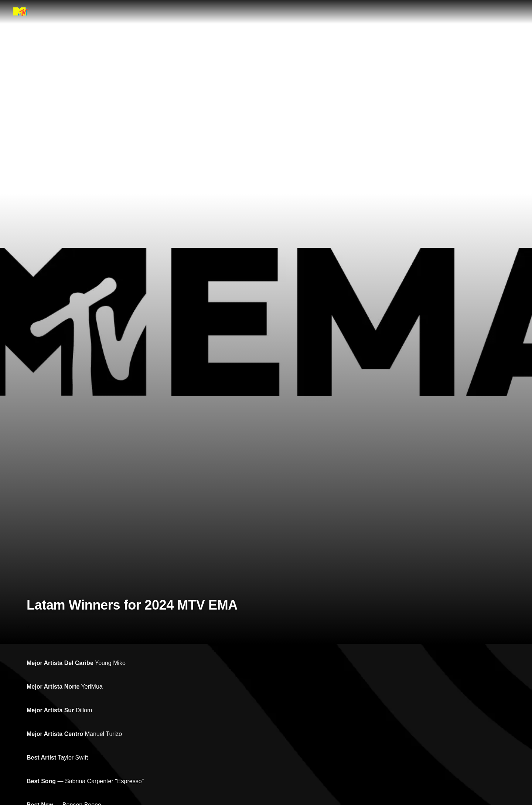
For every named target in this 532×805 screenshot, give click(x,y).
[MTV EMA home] (21, 12)
